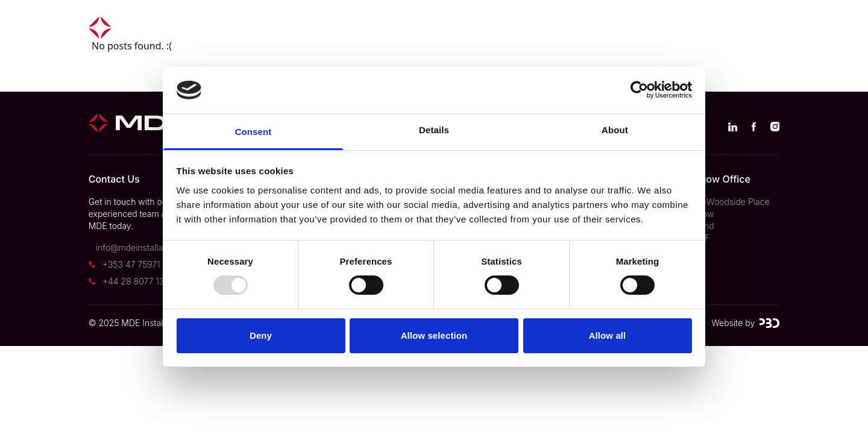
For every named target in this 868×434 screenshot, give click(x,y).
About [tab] (615, 130)
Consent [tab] (253, 132)
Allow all (608, 335)
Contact (745, 27)
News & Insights (586, 27)
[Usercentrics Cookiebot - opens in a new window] (639, 90)
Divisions (418, 27)
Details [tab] (434, 130)
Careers (675, 27)
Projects (345, 27)
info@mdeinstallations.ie (143, 247)
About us (493, 27)
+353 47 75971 (131, 264)
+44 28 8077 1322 (139, 281)
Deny (261, 335)
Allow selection (434, 335)
